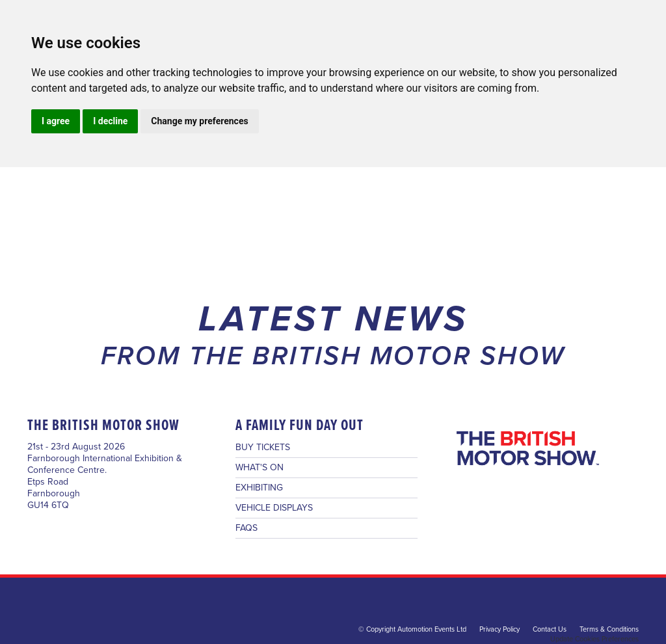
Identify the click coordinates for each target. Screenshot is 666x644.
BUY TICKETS (263, 448)
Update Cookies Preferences (594, 639)
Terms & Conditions (609, 629)
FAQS (246, 528)
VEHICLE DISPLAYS (274, 508)
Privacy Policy (499, 629)
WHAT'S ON (260, 468)
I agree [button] (56, 121)
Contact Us (550, 629)
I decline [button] (110, 121)
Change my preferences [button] (199, 121)
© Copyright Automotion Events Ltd (412, 629)
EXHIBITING (259, 488)
